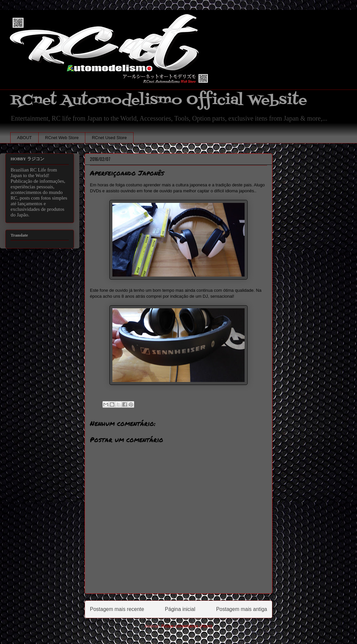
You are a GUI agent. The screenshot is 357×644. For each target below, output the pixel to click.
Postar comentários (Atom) (187, 626)
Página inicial (180, 609)
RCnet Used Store (109, 138)
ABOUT (25, 138)
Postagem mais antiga (242, 609)
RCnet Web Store (62, 138)
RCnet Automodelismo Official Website (159, 100)
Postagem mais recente (117, 609)
